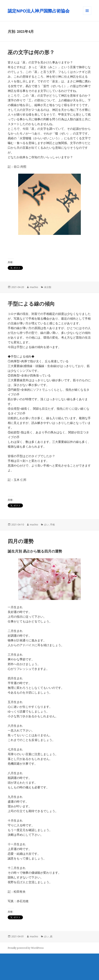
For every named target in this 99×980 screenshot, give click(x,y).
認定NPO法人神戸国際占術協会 (41, 11)
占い (46, 525)
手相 (52, 525)
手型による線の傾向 (31, 304)
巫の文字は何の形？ (31, 52)
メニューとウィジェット (87, 15)
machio (34, 287)
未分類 (48, 287)
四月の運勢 (21, 541)
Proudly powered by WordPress (26, 948)
